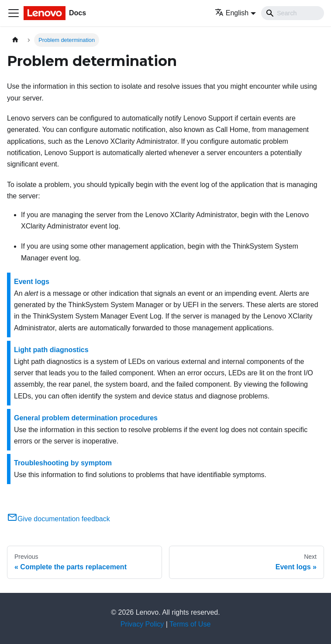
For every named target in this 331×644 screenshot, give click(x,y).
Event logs (32, 282)
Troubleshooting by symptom (63, 463)
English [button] (232, 13)
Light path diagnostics (51, 350)
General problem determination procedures (86, 418)
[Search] (293, 13)
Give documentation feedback (59, 519)
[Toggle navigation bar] (14, 13)
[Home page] (15, 40)
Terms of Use (190, 624)
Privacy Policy (142, 624)
